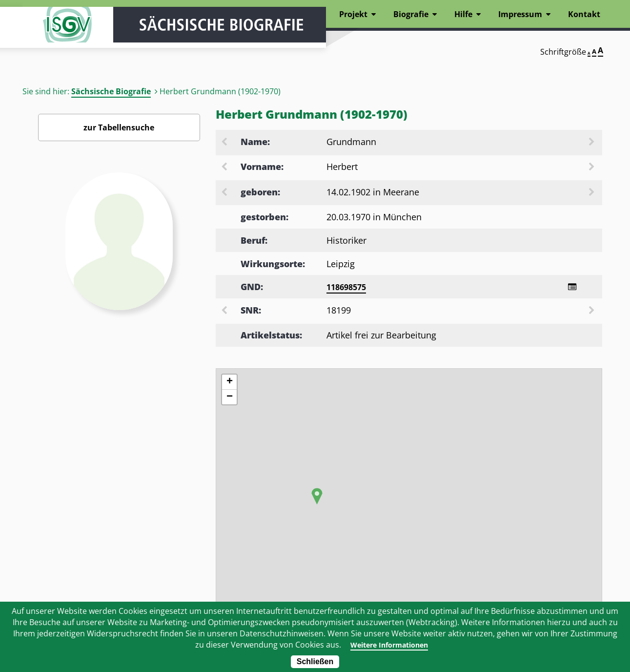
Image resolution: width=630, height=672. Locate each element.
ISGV (52, 35)
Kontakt (584, 14)
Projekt (353, 14)
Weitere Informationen (389, 645)
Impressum (520, 14)
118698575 (346, 287)
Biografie (411, 14)
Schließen (315, 661)
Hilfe (463, 14)
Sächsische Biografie (111, 91)
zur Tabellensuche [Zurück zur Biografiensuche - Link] (119, 127)
